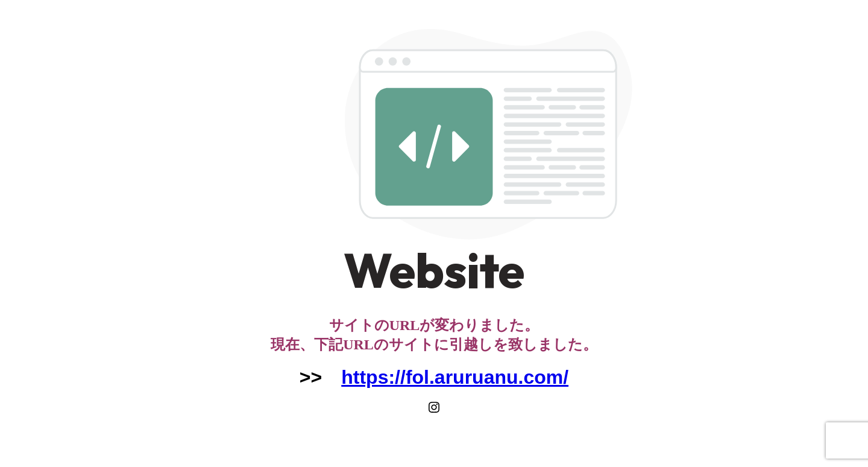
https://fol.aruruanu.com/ (455, 377)
